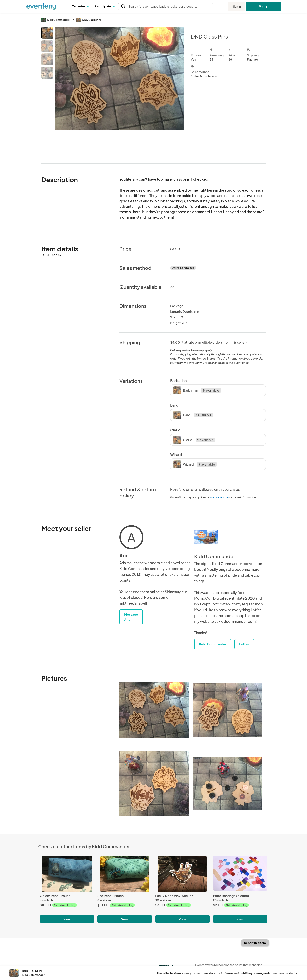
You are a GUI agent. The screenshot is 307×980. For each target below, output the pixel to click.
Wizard (195, 464)
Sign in (237, 6)
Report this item (255, 943)
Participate (105, 6)
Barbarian (197, 390)
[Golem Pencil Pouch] (67, 874)
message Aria (219, 497)
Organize (80, 6)
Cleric (194, 440)
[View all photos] (120, 92)
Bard (193, 415)
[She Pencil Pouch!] (125, 874)
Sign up (263, 6)
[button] (80, 6)
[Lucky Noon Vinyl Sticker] (182, 874)
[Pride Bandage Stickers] (240, 874)
